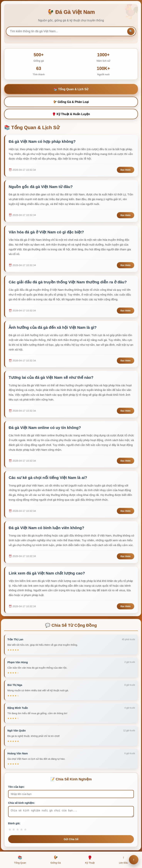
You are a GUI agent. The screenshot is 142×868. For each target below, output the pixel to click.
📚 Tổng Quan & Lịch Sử (71, 89)
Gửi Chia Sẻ (71, 840)
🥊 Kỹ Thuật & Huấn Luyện (71, 114)
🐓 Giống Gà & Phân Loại (71, 102)
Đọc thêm (126, 170)
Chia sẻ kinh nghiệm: (22, 803)
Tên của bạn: (16, 787)
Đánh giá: (14, 824)
